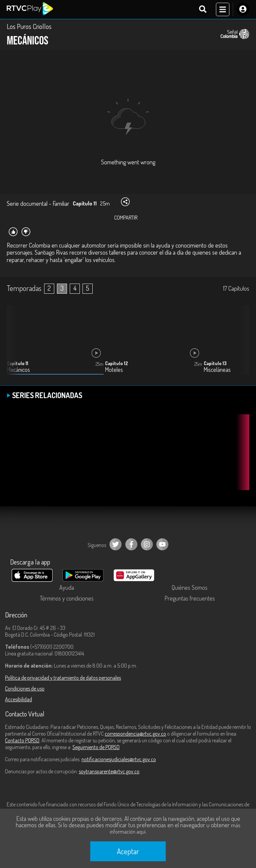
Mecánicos (18, 370)
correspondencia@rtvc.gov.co (135, 734)
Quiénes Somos (190, 587)
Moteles (114, 370)
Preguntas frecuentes (190, 598)
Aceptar (128, 851)
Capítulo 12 (117, 363)
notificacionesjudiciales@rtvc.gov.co (119, 759)
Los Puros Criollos (29, 26)
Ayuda (67, 587)
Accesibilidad (19, 699)
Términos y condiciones (67, 598)
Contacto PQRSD (22, 740)
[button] (241, 345)
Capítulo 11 (18, 363)
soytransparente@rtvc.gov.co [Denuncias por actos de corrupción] (109, 771)
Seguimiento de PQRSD (96, 747)
